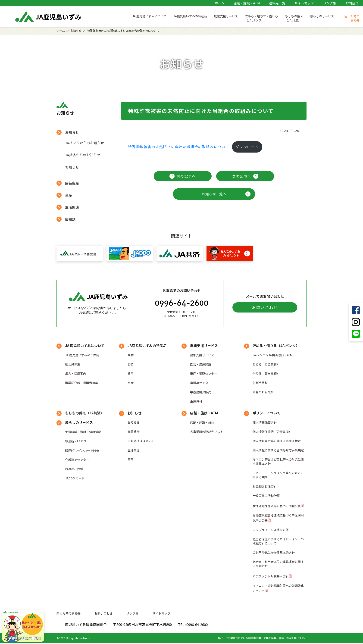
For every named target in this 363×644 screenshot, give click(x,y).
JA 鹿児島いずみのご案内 (82, 355)
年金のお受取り (263, 392)
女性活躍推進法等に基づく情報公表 (277, 506)
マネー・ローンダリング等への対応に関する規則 (278, 475)
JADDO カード (75, 478)
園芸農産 (72, 183)
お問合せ (352, 3)
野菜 (131, 364)
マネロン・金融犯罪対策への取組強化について (278, 588)
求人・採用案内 (76, 374)
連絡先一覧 (277, 3)
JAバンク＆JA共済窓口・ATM (272, 355)
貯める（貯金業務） (266, 364)
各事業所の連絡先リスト (207, 432)
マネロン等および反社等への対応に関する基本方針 (278, 461)
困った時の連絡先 (352, 18)
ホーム (219, 3)
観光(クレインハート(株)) (82, 450)
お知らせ (76, 30)
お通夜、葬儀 (74, 469)
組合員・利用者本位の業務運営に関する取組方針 (278, 564)
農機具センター (201, 383)
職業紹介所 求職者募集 (82, 383)
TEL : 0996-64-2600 (248, 625)
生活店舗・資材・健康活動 (83, 432)
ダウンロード (247, 147)
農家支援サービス (202, 355)
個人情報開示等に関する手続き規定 (277, 441)
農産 (131, 374)
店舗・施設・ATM (247, 3)
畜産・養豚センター (204, 374)
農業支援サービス (226, 16)
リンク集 (330, 3)
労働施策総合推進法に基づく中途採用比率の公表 (278, 518)
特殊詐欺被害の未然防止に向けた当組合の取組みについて (179, 147)
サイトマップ (304, 3)
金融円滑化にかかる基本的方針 (274, 552)
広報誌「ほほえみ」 (141, 441)
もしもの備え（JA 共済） (294, 18)
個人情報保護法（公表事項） (272, 432)
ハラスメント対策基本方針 (271, 576)
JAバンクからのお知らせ (84, 143)
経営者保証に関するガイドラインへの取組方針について (278, 541)
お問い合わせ (265, 307)
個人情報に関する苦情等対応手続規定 (278, 450)
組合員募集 (73, 364)
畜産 (69, 195)
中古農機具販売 (201, 392)
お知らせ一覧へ (214, 194)
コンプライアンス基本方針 (271, 530)
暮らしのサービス (322, 16)
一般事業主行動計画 (266, 496)
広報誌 (70, 219)
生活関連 (72, 207)
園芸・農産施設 (201, 364)
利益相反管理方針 (265, 486)
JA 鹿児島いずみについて (149, 16)
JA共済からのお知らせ (83, 155)
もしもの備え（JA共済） (84, 413)
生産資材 (196, 401)
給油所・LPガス (76, 441)
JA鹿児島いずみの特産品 (190, 16)
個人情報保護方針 (265, 422)
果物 (131, 355)
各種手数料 (260, 383)
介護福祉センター (77, 460)
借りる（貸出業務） (266, 374)
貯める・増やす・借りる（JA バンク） (261, 18)
